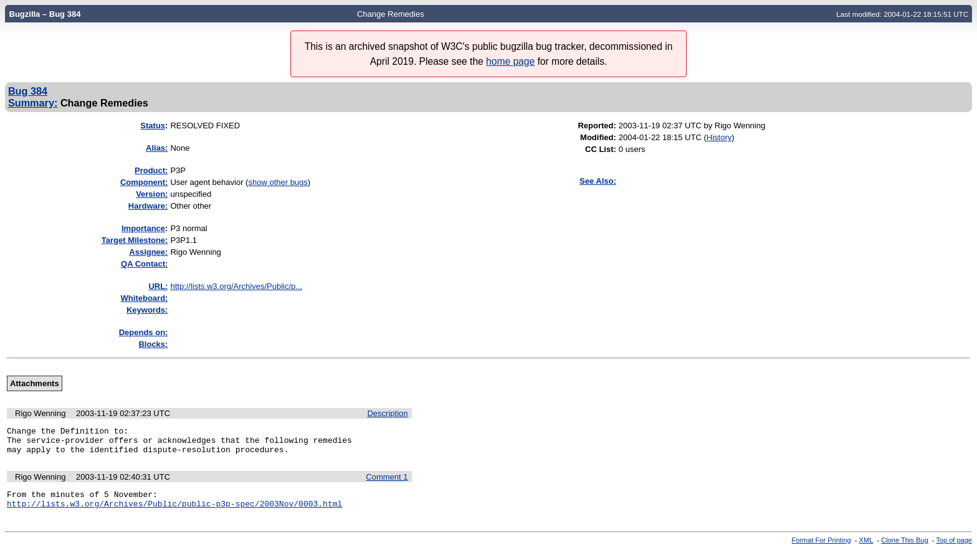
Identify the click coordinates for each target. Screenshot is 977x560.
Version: (152, 194)
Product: (151, 170)
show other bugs (278, 182)
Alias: (157, 148)
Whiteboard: (145, 298)
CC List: (601, 149)
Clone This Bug (904, 549)
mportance (143, 228)
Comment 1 (387, 482)
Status (153, 126)
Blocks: (153, 344)
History (719, 137)
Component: (144, 182)
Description (387, 413)
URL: (158, 286)
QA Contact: (144, 264)
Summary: (33, 103)
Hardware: (148, 206)
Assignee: (148, 252)
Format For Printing (822, 549)
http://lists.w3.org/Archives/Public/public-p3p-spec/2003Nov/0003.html (174, 513)
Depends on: (144, 332)
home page (510, 61)
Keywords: (147, 310)
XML (866, 549)
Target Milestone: (135, 240)
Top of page (954, 549)
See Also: (598, 181)
